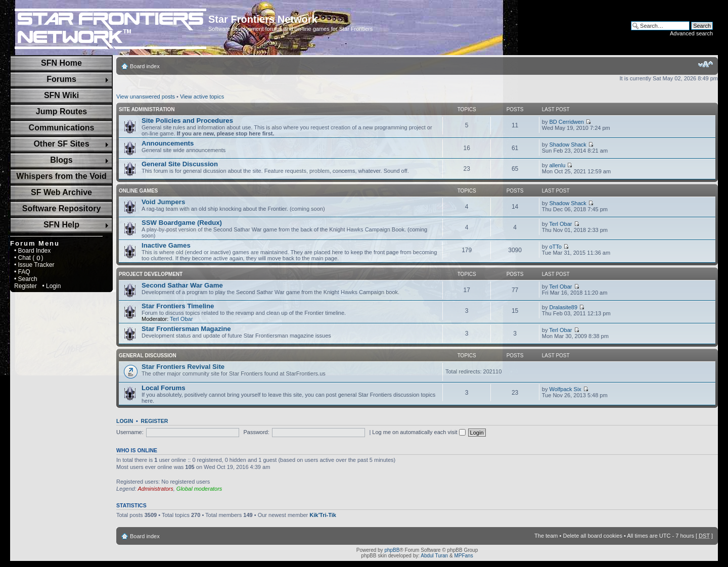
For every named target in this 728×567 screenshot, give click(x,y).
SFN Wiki (61, 95)
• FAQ (22, 272)
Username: (130, 432)
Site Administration (147, 109)
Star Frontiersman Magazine (186, 329)
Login (125, 421)
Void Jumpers (163, 202)
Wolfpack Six (565, 389)
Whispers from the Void (61, 176)
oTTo (555, 247)
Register (26, 286)
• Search (26, 279)
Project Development (151, 274)
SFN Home (61, 63)
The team (546, 536)
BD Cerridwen (566, 122)
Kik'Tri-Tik (323, 515)
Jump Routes (61, 111)
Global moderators (199, 489)
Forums (61, 79)
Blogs (61, 160)
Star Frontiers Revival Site (183, 367)
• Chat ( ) (29, 258)
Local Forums (163, 388)
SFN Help (61, 225)
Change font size (706, 64)
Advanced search (691, 33)
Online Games (138, 191)
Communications (62, 128)
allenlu (557, 165)
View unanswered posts (146, 97)
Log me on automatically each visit (419, 432)
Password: (256, 432)
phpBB (392, 550)
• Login (51, 286)
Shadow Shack (567, 145)
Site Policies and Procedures (187, 121)
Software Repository (62, 208)
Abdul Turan (434, 556)
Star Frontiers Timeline (178, 306)
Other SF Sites (61, 144)
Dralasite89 (563, 307)
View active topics (202, 97)
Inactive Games (166, 245)
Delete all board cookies (592, 536)
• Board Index (32, 251)
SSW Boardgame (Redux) (182, 223)
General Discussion (148, 356)
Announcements (168, 143)
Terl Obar (560, 224)
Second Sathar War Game (182, 285)
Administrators (155, 489)
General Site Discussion (180, 164)
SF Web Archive (61, 192)
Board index (145, 66)
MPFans (463, 556)
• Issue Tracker (34, 265)
